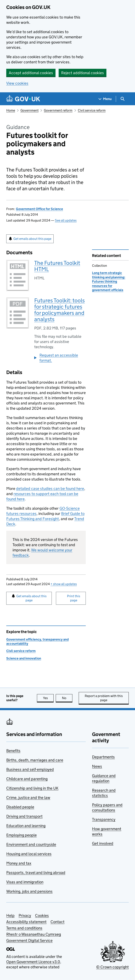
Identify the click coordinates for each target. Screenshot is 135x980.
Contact (57, 922)
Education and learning (26, 826)
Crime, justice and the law (28, 798)
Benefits (13, 751)
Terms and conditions (24, 928)
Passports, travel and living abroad (36, 873)
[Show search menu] (122, 99)
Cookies (42, 916)
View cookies (17, 83)
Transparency (104, 819)
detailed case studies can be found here (50, 489)
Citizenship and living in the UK (32, 788)
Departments (103, 757)
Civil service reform (92, 110)
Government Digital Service (29, 941)
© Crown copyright (112, 967)
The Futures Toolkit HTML (57, 266)
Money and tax (19, 863)
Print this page (74, 598)
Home (11, 110)
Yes (48, 698)
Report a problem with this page (104, 698)
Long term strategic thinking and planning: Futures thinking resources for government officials (109, 281)
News (97, 766)
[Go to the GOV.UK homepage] (23, 99)
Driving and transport (24, 816)
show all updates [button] (64, 584)
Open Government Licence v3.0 (33, 962)
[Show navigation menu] (105, 99)
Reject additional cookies (83, 73)
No (67, 698)
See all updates (66, 220)
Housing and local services (29, 854)
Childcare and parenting (27, 779)
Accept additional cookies (31, 73)
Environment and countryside (31, 844)
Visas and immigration (25, 882)
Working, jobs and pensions (29, 891)
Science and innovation (24, 658)
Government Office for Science (39, 209)
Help (10, 916)
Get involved (103, 843)
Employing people (21, 835)
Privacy (25, 916)
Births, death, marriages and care (35, 760)
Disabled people (20, 807)
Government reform (58, 110)
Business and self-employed (30, 769)
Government (30, 110)
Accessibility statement (26, 922)
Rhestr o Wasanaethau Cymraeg (34, 934)
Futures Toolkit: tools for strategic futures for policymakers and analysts (59, 310)
